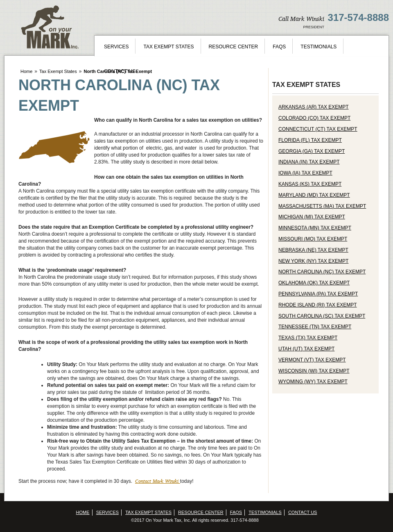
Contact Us (120, 71)
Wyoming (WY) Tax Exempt (313, 382)
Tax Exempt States (168, 47)
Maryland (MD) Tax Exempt (314, 195)
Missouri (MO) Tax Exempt (313, 239)
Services (116, 47)
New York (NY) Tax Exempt (313, 261)
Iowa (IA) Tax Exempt (305, 173)
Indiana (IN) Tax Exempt (309, 162)
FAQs (279, 47)
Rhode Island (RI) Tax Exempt (318, 305)
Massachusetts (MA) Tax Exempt (322, 206)
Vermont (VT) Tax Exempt (312, 360)
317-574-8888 (358, 17)
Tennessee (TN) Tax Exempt (315, 327)
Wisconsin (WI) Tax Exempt (314, 371)
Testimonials (318, 47)
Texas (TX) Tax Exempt (308, 338)
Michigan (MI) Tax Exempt (312, 217)
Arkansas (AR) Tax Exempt (314, 107)
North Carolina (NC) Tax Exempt (322, 272)
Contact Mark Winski (158, 481)
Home (26, 71)
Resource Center (234, 47)
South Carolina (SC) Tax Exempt (322, 316)
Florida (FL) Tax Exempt (310, 140)
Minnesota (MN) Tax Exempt (315, 228)
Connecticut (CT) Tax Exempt (318, 129)
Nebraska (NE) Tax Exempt (313, 250)
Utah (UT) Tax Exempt (306, 349)
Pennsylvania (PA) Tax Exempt (318, 294)
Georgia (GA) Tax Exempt (312, 151)
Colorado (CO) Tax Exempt (314, 118)
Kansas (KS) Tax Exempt (310, 184)
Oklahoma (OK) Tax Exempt (314, 283)
